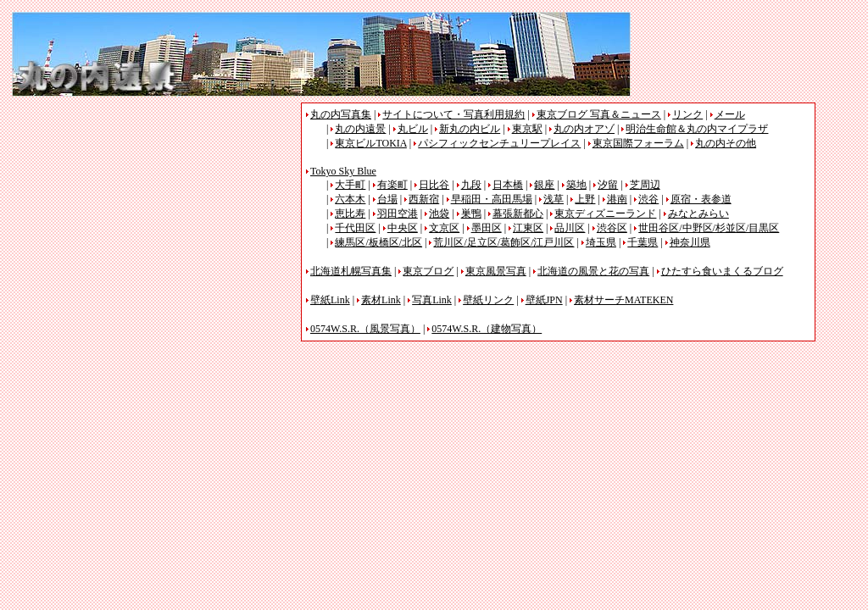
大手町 (350, 185)
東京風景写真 (496, 271)
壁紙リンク (488, 300)
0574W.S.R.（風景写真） (365, 329)
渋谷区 (612, 228)
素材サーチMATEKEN (623, 300)
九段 (471, 185)
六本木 (350, 199)
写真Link (432, 300)
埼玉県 (601, 242)
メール (730, 114)
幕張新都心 (518, 213)
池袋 (439, 213)
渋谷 (648, 199)
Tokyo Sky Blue (343, 171)
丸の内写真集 (341, 114)
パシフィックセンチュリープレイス (499, 143)
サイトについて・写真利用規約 (453, 114)
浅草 (554, 199)
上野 (585, 199)
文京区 (444, 228)
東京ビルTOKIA (370, 143)
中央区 (403, 228)
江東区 (528, 228)
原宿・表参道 (701, 199)
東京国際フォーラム (638, 143)
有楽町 (392, 185)
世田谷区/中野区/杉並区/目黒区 (709, 228)
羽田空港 (398, 213)
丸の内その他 (726, 143)
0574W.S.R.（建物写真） (487, 329)
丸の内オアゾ (584, 129)
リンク (687, 114)
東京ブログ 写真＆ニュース (599, 114)
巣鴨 (471, 213)
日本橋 (508, 185)
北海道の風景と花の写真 (593, 271)
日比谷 (434, 185)
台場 (387, 199)
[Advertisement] (154, 221)
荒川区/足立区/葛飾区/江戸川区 (504, 242)
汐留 (608, 185)
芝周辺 (645, 185)
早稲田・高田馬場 (492, 199)
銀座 (544, 185)
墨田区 (487, 228)
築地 (576, 185)
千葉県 (643, 242)
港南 (617, 199)
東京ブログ (428, 271)
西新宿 (424, 199)
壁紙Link (330, 300)
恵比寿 (350, 213)
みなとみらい (698, 213)
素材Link (381, 300)
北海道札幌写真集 (351, 271)
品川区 (570, 228)
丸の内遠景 (360, 129)
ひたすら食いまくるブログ (722, 271)
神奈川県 (690, 242)
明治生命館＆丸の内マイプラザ (697, 129)
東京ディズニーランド (605, 213)
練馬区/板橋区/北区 (378, 242)
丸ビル (413, 129)
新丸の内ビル (470, 129)
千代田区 (355, 228)
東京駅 (527, 129)
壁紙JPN (544, 300)
